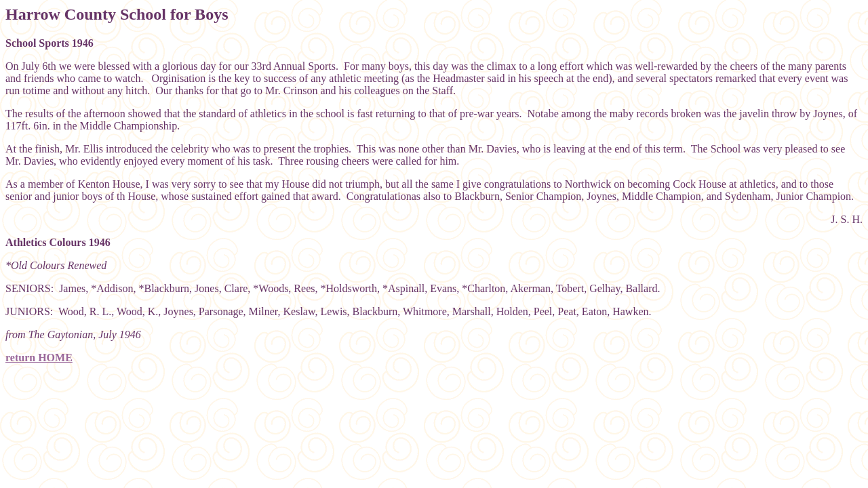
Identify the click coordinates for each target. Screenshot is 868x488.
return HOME (39, 358)
